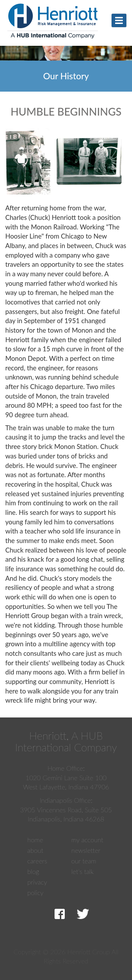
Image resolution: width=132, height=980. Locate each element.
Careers (37, 861)
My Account (87, 840)
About (35, 850)
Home (35, 840)
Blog (33, 871)
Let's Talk (83, 871)
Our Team (84, 861)
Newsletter (86, 850)
